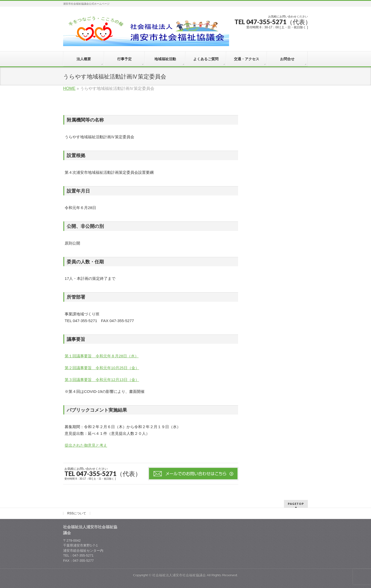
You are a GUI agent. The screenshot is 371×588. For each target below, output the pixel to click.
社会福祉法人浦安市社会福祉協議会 (179, 575)
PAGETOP (296, 504)
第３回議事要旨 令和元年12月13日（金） (102, 380)
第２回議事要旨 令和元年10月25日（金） (102, 368)
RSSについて (77, 513)
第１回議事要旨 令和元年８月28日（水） (102, 356)
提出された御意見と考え (86, 445)
